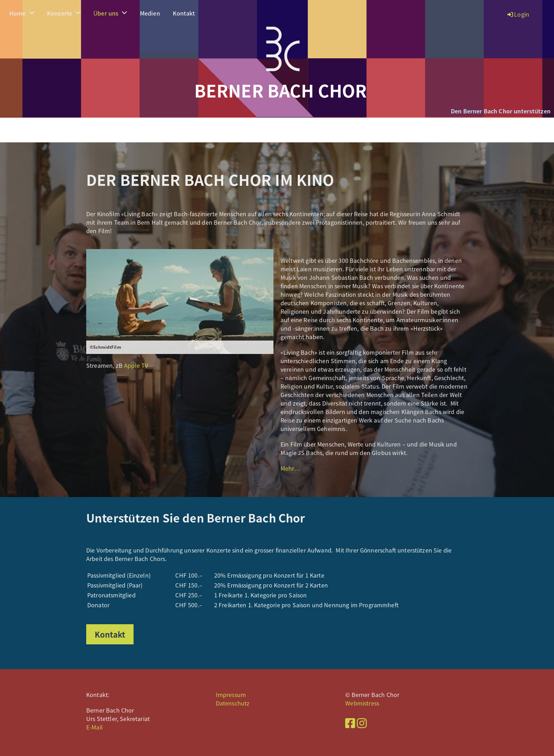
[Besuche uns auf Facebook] (350, 723)
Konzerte (64, 13)
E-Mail (95, 727)
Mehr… (290, 468)
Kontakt (184, 13)
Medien (150, 13)
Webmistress (362, 703)
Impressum (231, 695)
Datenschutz (233, 703)
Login (518, 14)
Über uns (110, 13)
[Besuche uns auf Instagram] (362, 723)
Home (22, 13)
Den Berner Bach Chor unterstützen (501, 111)
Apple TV (136, 365)
